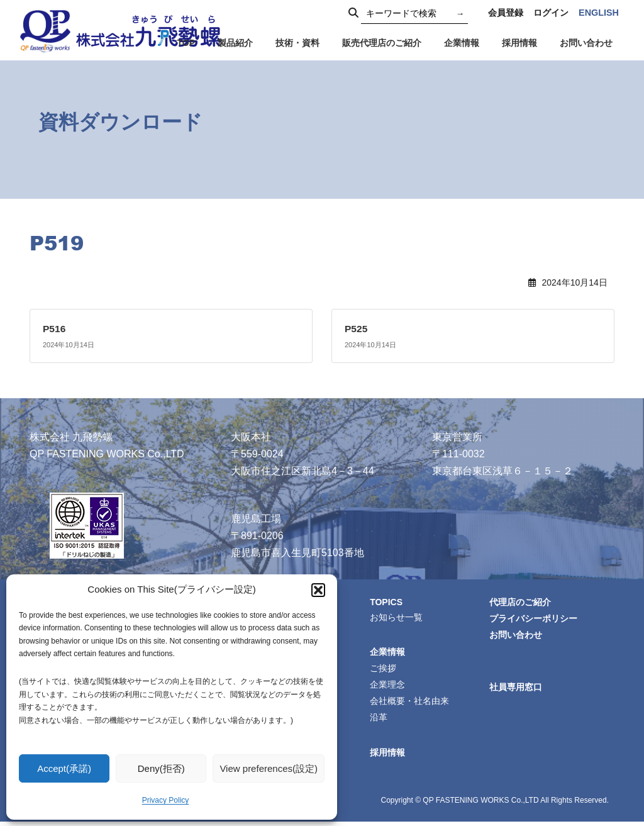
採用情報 (389, 756)
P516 (54, 329)
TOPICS (388, 601)
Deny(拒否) (161, 768)
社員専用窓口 (518, 689)
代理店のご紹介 (522, 602)
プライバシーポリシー (535, 619)
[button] (318, 590)
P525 (356, 329)
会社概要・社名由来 (411, 704)
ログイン (551, 13)
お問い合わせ (518, 636)
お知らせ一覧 (398, 617)
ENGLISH (599, 13)
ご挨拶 (385, 670)
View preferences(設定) (269, 768)
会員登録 (506, 13)
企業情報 (389, 653)
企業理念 (389, 687)
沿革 (380, 721)
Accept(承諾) (64, 768)
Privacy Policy (166, 800)
